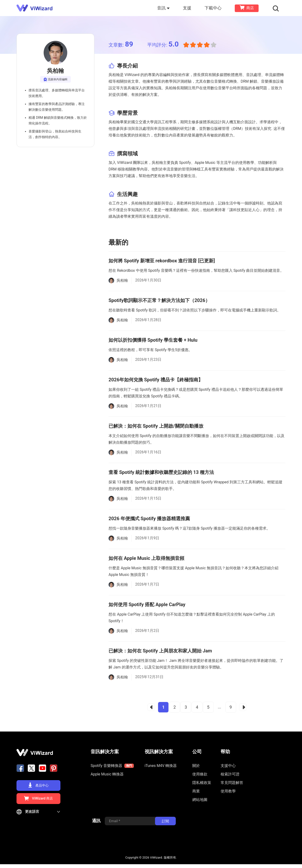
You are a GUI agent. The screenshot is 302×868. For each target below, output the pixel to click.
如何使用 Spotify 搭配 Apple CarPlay (147, 604)
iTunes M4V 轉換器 (161, 766)
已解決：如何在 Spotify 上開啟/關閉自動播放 (156, 426)
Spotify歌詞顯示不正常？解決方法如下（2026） (159, 300)
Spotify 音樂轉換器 (112, 766)
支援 (188, 8)
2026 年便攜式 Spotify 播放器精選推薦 (149, 519)
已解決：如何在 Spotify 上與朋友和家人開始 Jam (160, 651)
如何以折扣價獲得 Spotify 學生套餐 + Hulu (153, 340)
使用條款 (200, 774)
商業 (196, 791)
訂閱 (165, 825)
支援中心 (228, 766)
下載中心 (214, 8)
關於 (196, 766)
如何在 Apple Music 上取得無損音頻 (146, 558)
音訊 (165, 8)
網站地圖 (200, 800)
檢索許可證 (230, 774)
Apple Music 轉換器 (107, 774)
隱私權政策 (202, 783)
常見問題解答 (232, 783)
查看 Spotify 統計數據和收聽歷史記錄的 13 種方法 (161, 472)
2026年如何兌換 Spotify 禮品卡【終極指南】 (156, 380)
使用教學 (228, 791)
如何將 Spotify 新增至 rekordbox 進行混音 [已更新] (162, 261)
